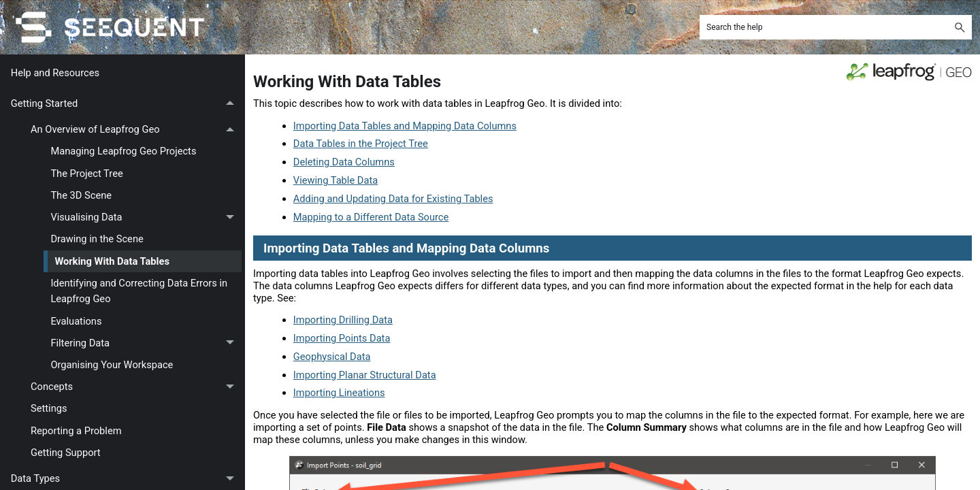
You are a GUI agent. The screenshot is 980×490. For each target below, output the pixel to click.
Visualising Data (146, 218)
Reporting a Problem (76, 431)
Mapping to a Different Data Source (371, 217)
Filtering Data (146, 343)
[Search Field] (836, 27)
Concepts (136, 387)
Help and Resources (55, 73)
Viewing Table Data (336, 180)
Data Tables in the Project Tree (361, 144)
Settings (49, 408)
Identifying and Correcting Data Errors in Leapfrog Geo (139, 291)
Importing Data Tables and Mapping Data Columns (405, 126)
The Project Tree (86, 174)
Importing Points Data (342, 338)
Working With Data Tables (112, 261)
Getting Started (126, 104)
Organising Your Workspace (112, 365)
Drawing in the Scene (97, 239)
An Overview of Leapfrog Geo (136, 130)
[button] (960, 27)
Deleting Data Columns (344, 162)
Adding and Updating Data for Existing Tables (393, 199)
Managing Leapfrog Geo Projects (123, 151)
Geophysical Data (332, 357)
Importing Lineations (339, 393)
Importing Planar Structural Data (365, 375)
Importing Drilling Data (343, 320)
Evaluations (76, 321)
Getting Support (66, 453)
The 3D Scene (81, 195)
